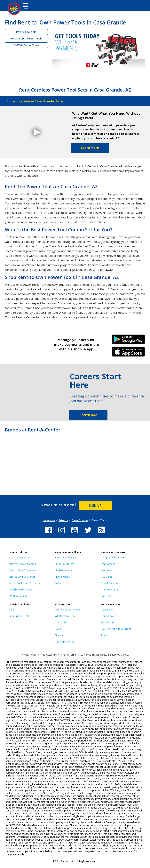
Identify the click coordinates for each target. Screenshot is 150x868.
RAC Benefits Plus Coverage (116, 629)
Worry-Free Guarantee (67, 610)
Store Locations (109, 583)
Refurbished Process (21, 590)
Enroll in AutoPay (64, 564)
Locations (49, 520)
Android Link (128, 341)
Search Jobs (88, 415)
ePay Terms (70, 655)
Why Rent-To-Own (65, 616)
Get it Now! (107, 610)
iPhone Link (128, 353)
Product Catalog (18, 596)
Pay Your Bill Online (66, 558)
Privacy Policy (29, 655)
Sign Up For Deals (19, 616)
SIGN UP (95, 506)
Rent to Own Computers (23, 570)
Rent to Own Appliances (23, 564)
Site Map (60, 635)
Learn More (90, 148)
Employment (108, 564)
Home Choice (108, 616)
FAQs (58, 583)
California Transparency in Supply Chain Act (105, 655)
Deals (12, 610)
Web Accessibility (50, 655)
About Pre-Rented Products (24, 583)
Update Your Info (65, 570)
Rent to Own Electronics (22, 577)
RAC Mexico (107, 622)
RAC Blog (106, 596)
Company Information (113, 558)
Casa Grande (80, 520)
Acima (104, 635)
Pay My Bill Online (65, 642)
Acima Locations (110, 590)
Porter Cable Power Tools (26, 38)
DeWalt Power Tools (26, 45)
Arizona (63, 520)
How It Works (62, 577)
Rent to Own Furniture (21, 558)
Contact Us (61, 622)
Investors (106, 570)
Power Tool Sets (26, 32)
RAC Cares (107, 577)
